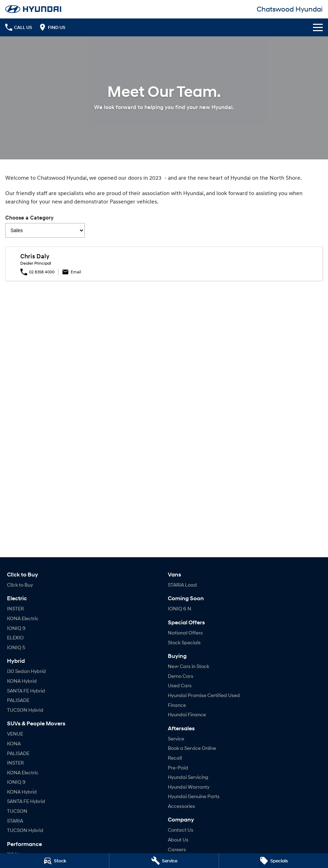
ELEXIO (15, 637)
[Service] (164, 861)
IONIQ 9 (16, 628)
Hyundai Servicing (188, 777)
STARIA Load (182, 585)
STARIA (15, 821)
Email (72, 272)
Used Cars (180, 685)
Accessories (181, 806)
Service (176, 738)
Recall (175, 758)
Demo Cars (181, 676)
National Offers (185, 633)
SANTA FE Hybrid (26, 691)
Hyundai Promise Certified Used (204, 695)
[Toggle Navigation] (318, 27)
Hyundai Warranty (189, 787)
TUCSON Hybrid (25, 710)
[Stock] (55, 861)
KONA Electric (23, 618)
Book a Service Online (192, 748)
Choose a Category (45, 226)
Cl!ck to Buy (20, 585)
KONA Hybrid (22, 681)
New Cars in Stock (188, 666)
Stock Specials (184, 642)
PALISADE (18, 700)
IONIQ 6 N (180, 608)
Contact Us (181, 830)
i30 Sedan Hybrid (26, 671)
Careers (177, 849)
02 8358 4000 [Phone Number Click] (37, 272)
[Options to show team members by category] (45, 230)
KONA (14, 743)
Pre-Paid (178, 767)
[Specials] (273, 861)
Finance (177, 705)
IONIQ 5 (16, 647)
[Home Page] (33, 9)
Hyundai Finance (187, 714)
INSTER (15, 608)
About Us (178, 840)
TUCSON (17, 811)
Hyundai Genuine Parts (194, 796)
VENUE (15, 734)
